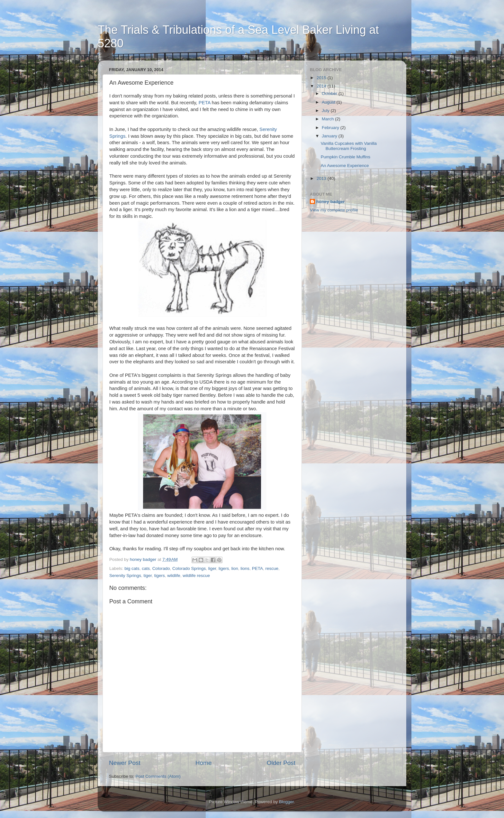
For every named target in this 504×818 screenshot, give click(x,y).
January (330, 136)
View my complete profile (334, 210)
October (330, 93)
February (331, 128)
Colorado (161, 568)
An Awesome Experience (345, 166)
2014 (322, 86)
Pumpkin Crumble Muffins (346, 157)
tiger (148, 576)
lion (235, 568)
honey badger (331, 202)
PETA (205, 103)
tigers (160, 576)
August (329, 102)
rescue (272, 568)
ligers (224, 568)
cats (146, 568)
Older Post (281, 763)
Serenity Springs (125, 576)
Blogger (286, 802)
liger (212, 568)
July (326, 111)
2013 (322, 178)
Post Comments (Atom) (158, 776)
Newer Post (125, 763)
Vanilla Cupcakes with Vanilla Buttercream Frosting (349, 146)
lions (245, 568)
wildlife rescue (196, 576)
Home (203, 763)
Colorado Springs (189, 568)
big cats (132, 568)
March (328, 119)
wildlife (174, 576)
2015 (322, 78)
